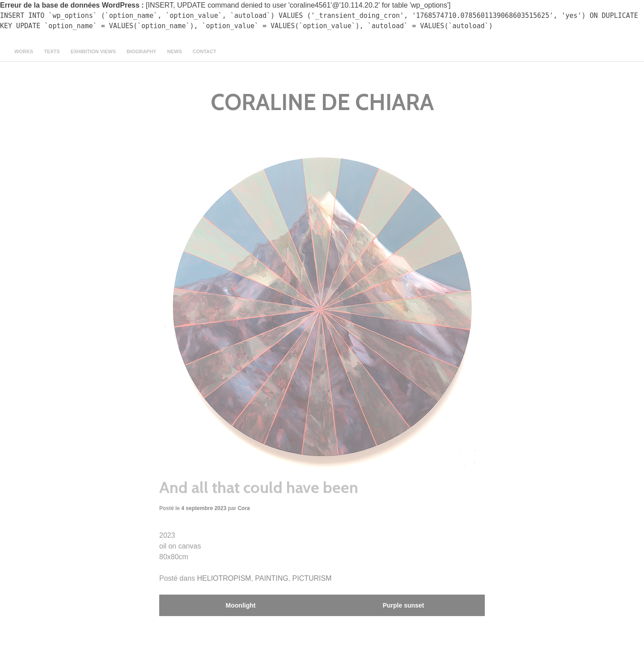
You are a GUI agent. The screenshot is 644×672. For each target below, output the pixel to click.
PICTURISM (312, 578)
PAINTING (271, 578)
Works (24, 51)
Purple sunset (404, 605)
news (175, 51)
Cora (244, 508)
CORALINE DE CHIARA (322, 102)
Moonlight (241, 605)
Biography (142, 51)
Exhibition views (93, 51)
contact (205, 51)
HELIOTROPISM (224, 578)
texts (52, 51)
